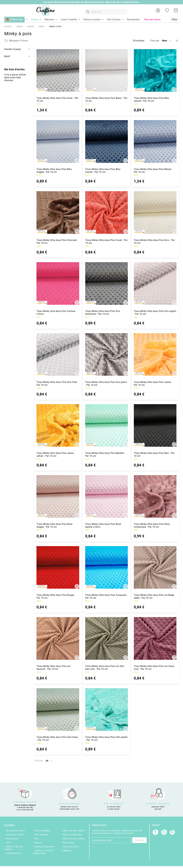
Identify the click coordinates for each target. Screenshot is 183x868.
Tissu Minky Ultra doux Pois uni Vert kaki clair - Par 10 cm (105, 668)
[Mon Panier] (176, 10)
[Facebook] (155, 833)
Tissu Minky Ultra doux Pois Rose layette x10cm (103, 525)
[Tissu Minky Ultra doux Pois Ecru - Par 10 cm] (155, 213)
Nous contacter (42, 835)
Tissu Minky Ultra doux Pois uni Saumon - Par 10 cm (53, 668)
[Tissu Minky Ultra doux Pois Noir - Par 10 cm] (155, 425)
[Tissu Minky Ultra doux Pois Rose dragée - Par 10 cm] (58, 496)
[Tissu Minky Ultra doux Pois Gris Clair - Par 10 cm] (58, 354)
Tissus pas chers (71, 847)
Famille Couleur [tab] (13, 49)
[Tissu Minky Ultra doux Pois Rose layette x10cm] (107, 496)
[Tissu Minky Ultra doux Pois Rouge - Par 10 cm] (58, 567)
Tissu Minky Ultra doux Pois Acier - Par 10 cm (57, 99)
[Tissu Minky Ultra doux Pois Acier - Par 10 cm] (58, 70)
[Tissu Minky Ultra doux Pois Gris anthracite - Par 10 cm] (107, 283)
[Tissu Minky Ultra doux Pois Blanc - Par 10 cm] (107, 70)
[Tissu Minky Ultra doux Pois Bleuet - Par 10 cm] (155, 141)
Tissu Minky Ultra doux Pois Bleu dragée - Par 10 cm (54, 171)
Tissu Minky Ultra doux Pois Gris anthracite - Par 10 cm (103, 313)
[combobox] (104, 10)
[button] (158, 10)
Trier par (155, 41)
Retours (38, 843)
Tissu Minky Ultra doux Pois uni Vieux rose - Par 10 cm (154, 668)
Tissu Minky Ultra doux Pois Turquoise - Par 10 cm (107, 596)
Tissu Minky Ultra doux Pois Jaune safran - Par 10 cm (55, 454)
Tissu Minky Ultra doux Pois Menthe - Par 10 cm (105, 454)
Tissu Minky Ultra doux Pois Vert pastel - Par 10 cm (106, 739)
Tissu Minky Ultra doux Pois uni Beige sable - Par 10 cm (154, 596)
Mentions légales (43, 831)
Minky (42, 27)
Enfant (31, 27)
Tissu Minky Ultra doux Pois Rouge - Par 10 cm (56, 596)
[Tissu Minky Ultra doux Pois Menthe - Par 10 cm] (107, 425)
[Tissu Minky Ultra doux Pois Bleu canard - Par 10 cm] (155, 70)
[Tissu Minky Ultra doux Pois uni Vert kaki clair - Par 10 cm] (107, 638)
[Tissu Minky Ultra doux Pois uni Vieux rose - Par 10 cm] (155, 638)
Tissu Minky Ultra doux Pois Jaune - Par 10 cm (153, 384)
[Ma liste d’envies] (167, 10)
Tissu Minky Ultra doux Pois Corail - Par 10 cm (106, 242)
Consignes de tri (14, 853)
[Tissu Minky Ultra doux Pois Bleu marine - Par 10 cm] (107, 141)
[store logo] (43, 10)
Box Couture (69, 843)
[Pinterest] (173, 833)
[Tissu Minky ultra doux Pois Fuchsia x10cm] (58, 283)
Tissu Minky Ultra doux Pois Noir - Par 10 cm (154, 454)
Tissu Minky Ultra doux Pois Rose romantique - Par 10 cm (152, 525)
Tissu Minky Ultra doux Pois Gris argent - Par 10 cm (155, 313)
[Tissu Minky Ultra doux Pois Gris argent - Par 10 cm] (155, 283)
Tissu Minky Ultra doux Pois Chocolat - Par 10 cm (57, 242)
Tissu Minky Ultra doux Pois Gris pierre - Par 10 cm (106, 384)
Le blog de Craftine (15, 835)
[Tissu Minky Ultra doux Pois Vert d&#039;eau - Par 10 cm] (58, 709)
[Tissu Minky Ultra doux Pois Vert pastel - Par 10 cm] (107, 709)
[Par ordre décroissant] (177, 41)
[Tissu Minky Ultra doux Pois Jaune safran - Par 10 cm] (58, 425)
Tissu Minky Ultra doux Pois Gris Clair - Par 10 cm (57, 384)
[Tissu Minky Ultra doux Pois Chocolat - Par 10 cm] (58, 213)
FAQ (37, 839)
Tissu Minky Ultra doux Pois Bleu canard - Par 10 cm (151, 99)
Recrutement (12, 839)
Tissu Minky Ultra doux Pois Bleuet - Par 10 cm (153, 171)
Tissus (20, 27)
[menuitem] (35, 20)
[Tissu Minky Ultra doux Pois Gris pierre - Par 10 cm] (107, 354)
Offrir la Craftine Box (73, 835)
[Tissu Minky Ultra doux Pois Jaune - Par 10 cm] (155, 354)
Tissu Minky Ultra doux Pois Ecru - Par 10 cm (154, 242)
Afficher (38, 761)
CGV (8, 843)
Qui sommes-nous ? (16, 831)
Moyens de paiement (44, 847)
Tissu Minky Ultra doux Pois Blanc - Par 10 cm (106, 99)
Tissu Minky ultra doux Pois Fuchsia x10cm (56, 313)
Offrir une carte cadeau (74, 831)
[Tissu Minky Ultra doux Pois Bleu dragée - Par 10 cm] (58, 141)
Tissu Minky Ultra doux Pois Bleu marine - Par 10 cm (103, 171)
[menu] (91, 20)
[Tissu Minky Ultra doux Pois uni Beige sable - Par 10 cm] (155, 567)
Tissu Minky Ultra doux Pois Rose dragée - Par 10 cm (54, 525)
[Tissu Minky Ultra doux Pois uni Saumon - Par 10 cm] (58, 638)
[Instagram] (164, 833)
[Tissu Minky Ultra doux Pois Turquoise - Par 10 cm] (107, 567)
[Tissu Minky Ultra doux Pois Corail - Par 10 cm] (107, 213)
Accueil (8, 27)
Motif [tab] (7, 56)
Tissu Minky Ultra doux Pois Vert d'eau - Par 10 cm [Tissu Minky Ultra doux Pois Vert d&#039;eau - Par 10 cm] (57, 739)
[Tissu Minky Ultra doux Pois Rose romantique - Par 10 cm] (155, 496)
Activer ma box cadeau (74, 839)
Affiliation (67, 851)
